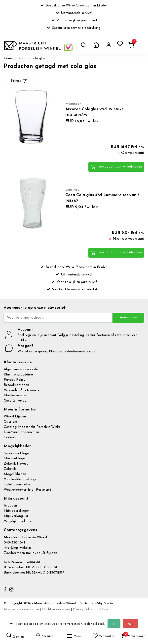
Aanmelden (128, 318)
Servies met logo (16, 453)
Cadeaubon (13, 437)
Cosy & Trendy (15, 401)
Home (8, 58)
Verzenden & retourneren (23, 390)
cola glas (38, 58)
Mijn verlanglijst (16, 516)
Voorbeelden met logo (20, 479)
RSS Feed (102, 609)
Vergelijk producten (18, 521)
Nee (130, 624)
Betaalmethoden (16, 385)
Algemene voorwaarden (22, 369)
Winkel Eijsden (15, 417)
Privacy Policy (15, 380)
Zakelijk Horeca (16, 464)
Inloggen (10, 506)
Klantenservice (15, 395)
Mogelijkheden (15, 474)
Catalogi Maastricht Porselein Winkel (33, 427)
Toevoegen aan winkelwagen (116, 167)
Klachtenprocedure (18, 375)
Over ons (11, 422)
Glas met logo (14, 458)
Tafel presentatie (17, 485)
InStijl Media (103, 603)
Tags (22, 58)
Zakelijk (10, 469)
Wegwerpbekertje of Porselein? (28, 490)
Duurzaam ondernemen (21, 432)
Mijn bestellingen (17, 511)
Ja (114, 624)
